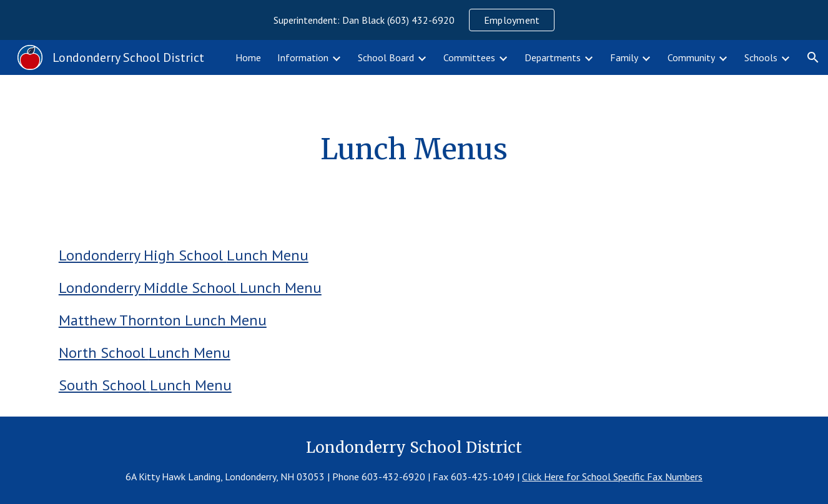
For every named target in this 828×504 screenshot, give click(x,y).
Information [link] (303, 57)
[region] (414, 20)
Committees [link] (469, 57)
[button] (813, 57)
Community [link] (691, 57)
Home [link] (248, 57)
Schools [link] (761, 57)
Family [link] (624, 57)
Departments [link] (553, 57)
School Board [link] (386, 57)
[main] (414, 150)
